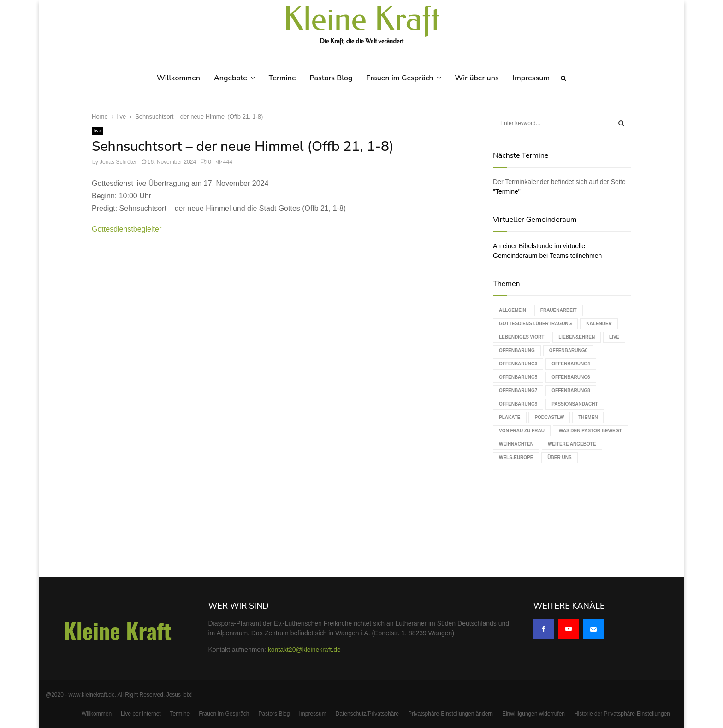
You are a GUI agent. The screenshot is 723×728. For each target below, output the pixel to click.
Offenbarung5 (518, 377)
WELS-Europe (516, 457)
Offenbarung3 (518, 364)
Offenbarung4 (571, 364)
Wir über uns (477, 78)
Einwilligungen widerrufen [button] (533, 714)
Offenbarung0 (568, 350)
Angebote (231, 78)
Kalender (599, 324)
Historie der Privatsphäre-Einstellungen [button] (622, 714)
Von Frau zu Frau (522, 431)
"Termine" (507, 191)
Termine (282, 78)
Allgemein (513, 310)
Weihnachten (516, 444)
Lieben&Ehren (577, 337)
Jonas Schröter (118, 162)
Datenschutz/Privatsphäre (367, 714)
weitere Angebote (572, 444)
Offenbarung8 (571, 391)
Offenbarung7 (518, 391)
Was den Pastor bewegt (590, 431)
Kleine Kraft (361, 19)
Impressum (531, 78)
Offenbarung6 (571, 377)
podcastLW (549, 417)
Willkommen (178, 78)
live (98, 131)
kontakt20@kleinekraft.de (304, 650)
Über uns (559, 457)
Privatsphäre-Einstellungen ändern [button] (450, 714)
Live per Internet (141, 714)
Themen (588, 417)
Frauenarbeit (559, 310)
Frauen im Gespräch (400, 78)
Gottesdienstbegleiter (127, 229)
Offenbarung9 (518, 404)
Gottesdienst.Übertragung (535, 324)
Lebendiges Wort (522, 337)
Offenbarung (517, 350)
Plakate (510, 417)
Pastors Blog (331, 78)
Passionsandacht (575, 404)
